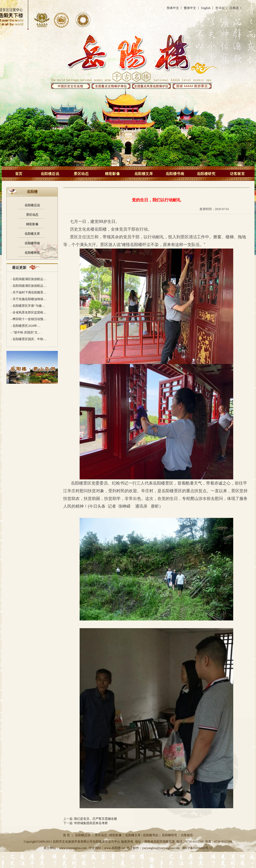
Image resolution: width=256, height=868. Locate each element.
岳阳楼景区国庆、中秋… (29, 339)
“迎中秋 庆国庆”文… (27, 332)
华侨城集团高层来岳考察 (91, 823)
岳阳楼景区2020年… (26, 326)
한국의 (220, 8)
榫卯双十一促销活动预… (29, 319)
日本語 (234, 8)
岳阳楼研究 (206, 174)
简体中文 (173, 8)
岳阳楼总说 (50, 174)
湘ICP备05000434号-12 (197, 848)
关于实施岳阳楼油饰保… (29, 299)
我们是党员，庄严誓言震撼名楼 (95, 819)
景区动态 (81, 174)
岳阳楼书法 (151, 835)
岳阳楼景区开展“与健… (29, 306)
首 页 (66, 835)
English (206, 8)
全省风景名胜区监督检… (29, 312)
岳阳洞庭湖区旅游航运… (29, 279)
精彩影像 (112, 174)
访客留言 (237, 174)
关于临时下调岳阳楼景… (29, 292)
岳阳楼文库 (144, 174)
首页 (19, 174)
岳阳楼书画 (175, 174)
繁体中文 (190, 8)
